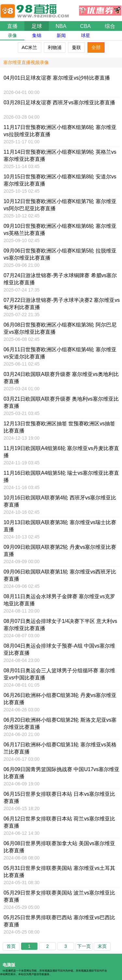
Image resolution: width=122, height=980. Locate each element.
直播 (12, 26)
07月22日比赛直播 (62, 304)
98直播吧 (36, 8)
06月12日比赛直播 (59, 822)
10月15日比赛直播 (60, 180)
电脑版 (9, 965)
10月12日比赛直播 (60, 205)
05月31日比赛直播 (59, 872)
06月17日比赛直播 (60, 748)
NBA (61, 26)
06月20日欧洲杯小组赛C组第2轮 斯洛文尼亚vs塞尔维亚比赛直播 (60, 723)
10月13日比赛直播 (60, 526)
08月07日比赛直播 (60, 625)
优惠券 (100, 9)
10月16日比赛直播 (60, 501)
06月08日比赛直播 (60, 328)
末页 (102, 946)
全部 (96, 47)
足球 (37, 26)
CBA (85, 26)
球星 (86, 35)
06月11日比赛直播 (60, 353)
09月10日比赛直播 (60, 230)
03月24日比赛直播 (61, 378)
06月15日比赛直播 (59, 798)
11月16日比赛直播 (61, 477)
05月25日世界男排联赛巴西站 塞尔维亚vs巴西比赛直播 (59, 921)
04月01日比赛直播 (57, 78)
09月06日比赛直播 (60, 254)
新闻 (61, 35)
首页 (11, 946)
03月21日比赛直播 (61, 402)
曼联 (76, 47)
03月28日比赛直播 (59, 103)
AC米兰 (30, 47)
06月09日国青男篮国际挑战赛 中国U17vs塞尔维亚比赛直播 (61, 773)
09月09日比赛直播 (60, 551)
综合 (110, 26)
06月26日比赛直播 (60, 699)
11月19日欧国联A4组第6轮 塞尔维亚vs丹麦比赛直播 (61, 452)
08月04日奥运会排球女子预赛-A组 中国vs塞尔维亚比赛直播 (59, 649)
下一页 (84, 946)
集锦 (37, 35)
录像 (12, 35)
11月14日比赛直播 (60, 155)
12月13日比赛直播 (59, 427)
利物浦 (55, 47)
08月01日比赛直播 (59, 674)
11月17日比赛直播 (60, 131)
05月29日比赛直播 (59, 896)
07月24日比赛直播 (60, 279)
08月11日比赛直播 (59, 600)
